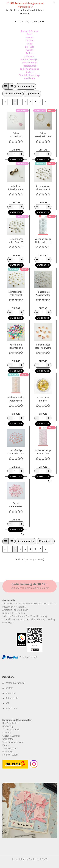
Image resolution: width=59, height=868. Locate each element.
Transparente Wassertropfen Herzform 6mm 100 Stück (43, 293)
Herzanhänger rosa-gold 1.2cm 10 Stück (43, 346)
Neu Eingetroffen (11, 723)
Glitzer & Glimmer (11, 736)
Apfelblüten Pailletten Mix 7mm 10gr (16, 346)
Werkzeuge (8, 752)
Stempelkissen (10, 748)
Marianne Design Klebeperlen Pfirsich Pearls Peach (16, 399)
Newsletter (11, 693)
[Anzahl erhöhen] (22, 154)
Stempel (7, 733)
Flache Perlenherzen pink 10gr (16, 505)
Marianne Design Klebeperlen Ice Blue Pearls (43, 240)
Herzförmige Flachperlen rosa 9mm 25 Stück (16, 452)
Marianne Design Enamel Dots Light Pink (43, 452)
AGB (7, 703)
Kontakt (9, 688)
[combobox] (26, 86)
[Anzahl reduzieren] (10, 154)
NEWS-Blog (8, 726)
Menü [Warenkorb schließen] (5, 5)
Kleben (6, 745)
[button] (6, 86)
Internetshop (19, 859)
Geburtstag (8, 739)
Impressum (11, 708)
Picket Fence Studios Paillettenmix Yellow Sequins (43, 399)
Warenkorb (16, 159)
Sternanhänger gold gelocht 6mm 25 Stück (16, 293)
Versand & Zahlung (15, 683)
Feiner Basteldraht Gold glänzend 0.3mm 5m (43, 135)
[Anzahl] (16, 154)
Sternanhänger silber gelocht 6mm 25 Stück (43, 188)
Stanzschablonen (11, 730)
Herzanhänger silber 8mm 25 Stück (16, 240)
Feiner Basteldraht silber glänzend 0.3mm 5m (16, 135)
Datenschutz (12, 698)
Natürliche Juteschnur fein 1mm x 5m (16, 188)
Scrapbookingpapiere (13, 742)
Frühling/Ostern (10, 755)
